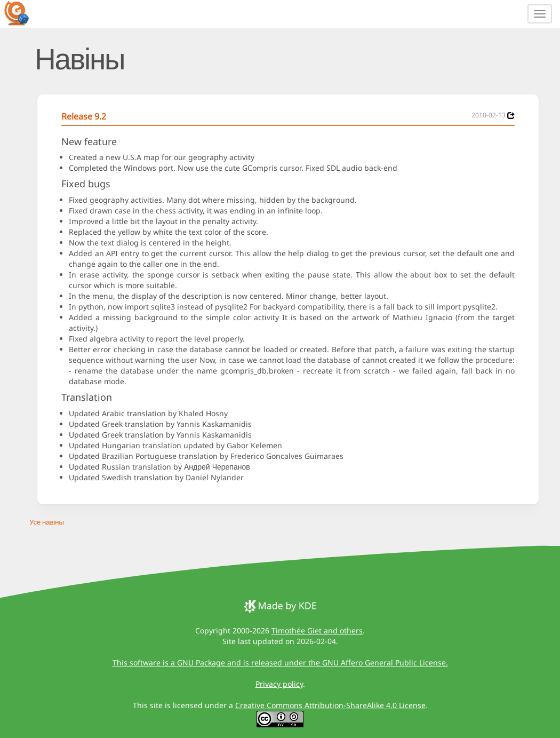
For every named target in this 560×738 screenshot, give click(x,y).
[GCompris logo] (23, 13)
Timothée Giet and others (317, 630)
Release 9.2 (84, 116)
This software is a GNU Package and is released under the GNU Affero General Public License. (280, 662)
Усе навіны (47, 522)
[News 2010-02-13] (511, 116)
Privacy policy (279, 684)
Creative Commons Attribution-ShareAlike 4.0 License (330, 705)
